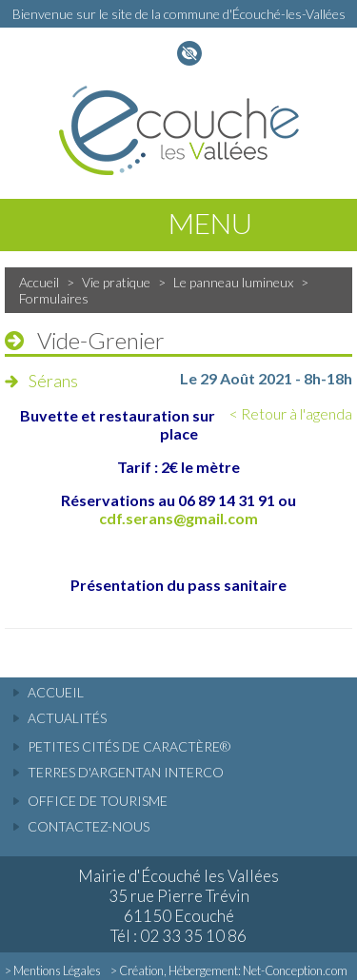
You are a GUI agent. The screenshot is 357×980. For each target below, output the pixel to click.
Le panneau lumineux (233, 282)
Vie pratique (116, 282)
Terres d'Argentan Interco (126, 772)
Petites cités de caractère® (129, 746)
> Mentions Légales (53, 970)
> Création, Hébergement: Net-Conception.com (229, 970)
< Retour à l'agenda (291, 413)
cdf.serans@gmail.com (178, 518)
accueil (56, 692)
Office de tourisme (98, 801)
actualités (67, 718)
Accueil (39, 282)
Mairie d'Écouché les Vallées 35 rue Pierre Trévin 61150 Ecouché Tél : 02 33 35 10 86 (178, 906)
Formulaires (54, 298)
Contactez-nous (89, 826)
